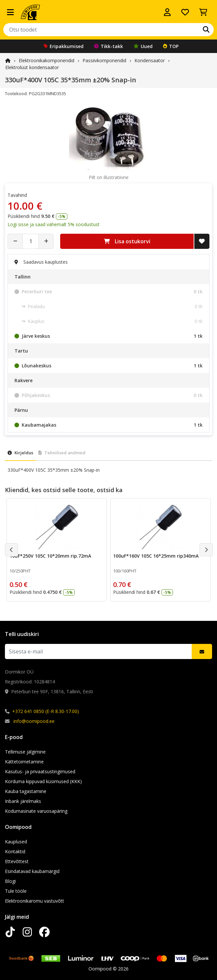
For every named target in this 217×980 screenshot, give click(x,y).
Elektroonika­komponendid (47, 60)
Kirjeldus (20, 453)
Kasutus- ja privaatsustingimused (40, 771)
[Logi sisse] (167, 12)
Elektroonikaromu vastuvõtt (35, 901)
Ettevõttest (17, 861)
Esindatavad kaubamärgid (32, 871)
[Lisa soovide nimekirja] (202, 241)
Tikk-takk (108, 46)
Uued (143, 46)
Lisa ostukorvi (127, 241)
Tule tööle (16, 891)
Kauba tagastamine (26, 791)
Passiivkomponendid (104, 60)
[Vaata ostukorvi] (203, 12)
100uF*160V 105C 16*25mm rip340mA (156, 556)
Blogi (10, 881)
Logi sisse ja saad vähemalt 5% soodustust (54, 224)
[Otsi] (206, 30)
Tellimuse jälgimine (25, 752)
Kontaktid (15, 851)
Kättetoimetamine (24, 762)
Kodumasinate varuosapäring (36, 811)
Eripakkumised (64, 46)
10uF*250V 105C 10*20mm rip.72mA (50, 556)
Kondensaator (150, 60)
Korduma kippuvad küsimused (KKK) (43, 781)
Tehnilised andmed (62, 453)
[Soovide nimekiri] (185, 12)
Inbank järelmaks (23, 801)
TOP (171, 46)
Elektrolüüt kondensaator (32, 67)
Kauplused (16, 842)
